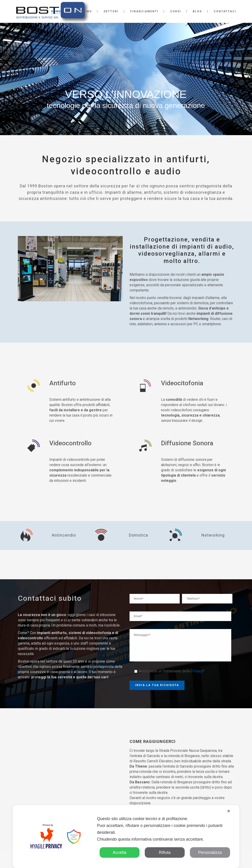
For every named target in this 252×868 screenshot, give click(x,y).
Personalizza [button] (210, 852)
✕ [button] (229, 811)
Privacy (197, 671)
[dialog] (126, 837)
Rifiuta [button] (165, 852)
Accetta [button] (120, 852)
